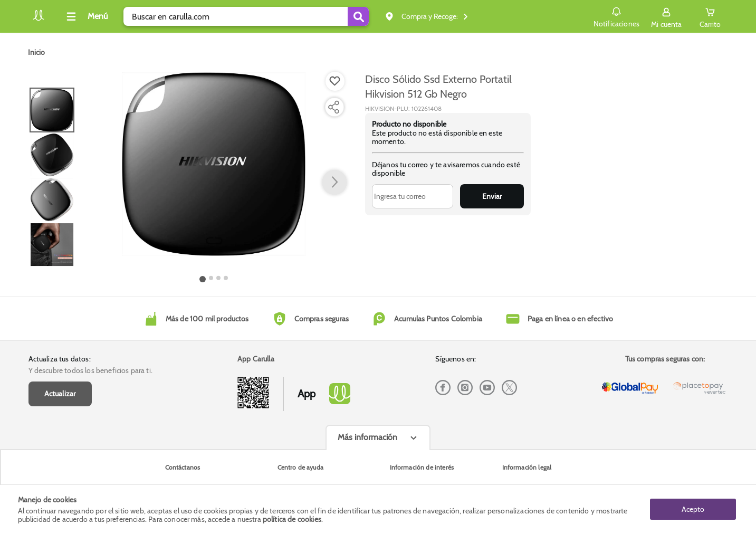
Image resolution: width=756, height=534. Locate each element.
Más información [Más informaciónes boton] (367, 437)
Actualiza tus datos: (60, 359)
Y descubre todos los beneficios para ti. (90, 370)
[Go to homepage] (37, 52)
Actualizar (60, 394)
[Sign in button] (666, 16)
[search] (246, 16)
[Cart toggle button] (710, 16)
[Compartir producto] (333, 107)
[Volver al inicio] (39, 19)
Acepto (693, 509)
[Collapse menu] (85, 16)
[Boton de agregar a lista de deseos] (335, 81)
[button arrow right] (334, 183)
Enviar (492, 196)
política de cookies (292, 519)
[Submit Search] (358, 16)
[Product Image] (214, 164)
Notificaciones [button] (616, 16)
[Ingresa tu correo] (413, 196)
